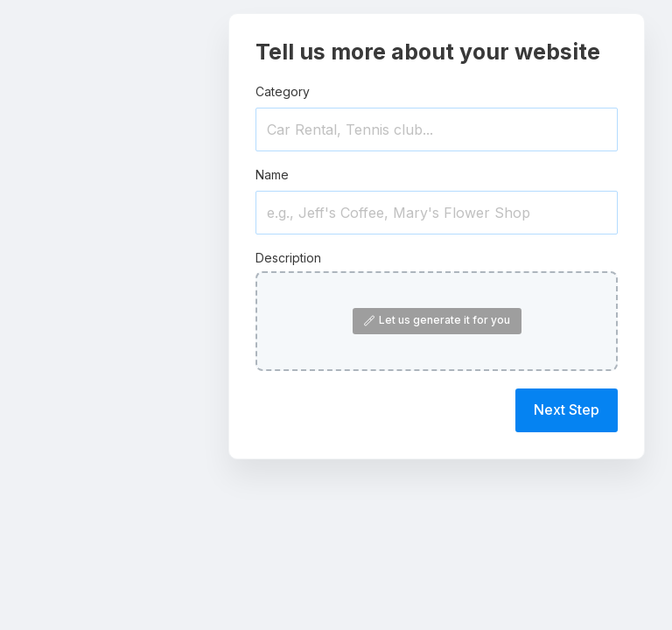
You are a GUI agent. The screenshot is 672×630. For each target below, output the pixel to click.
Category (283, 91)
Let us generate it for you (437, 320)
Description (288, 258)
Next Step (567, 409)
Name (272, 175)
